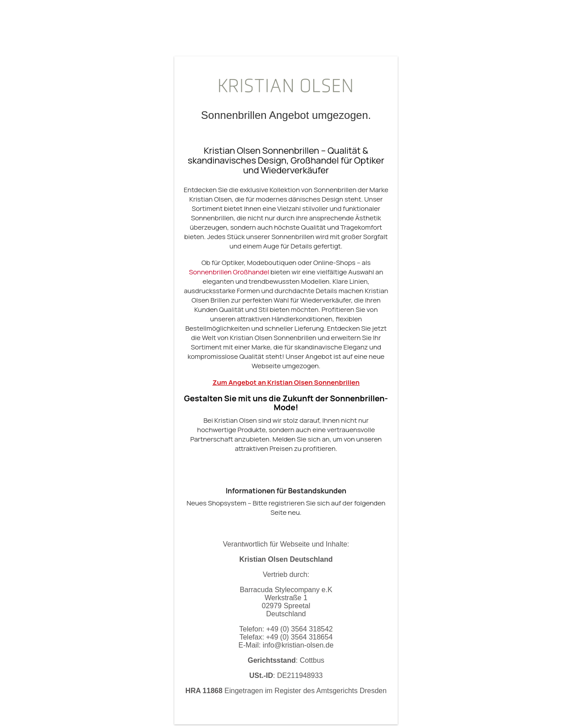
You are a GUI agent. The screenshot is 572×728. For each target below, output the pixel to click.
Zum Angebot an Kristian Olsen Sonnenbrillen (286, 382)
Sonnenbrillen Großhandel (229, 272)
